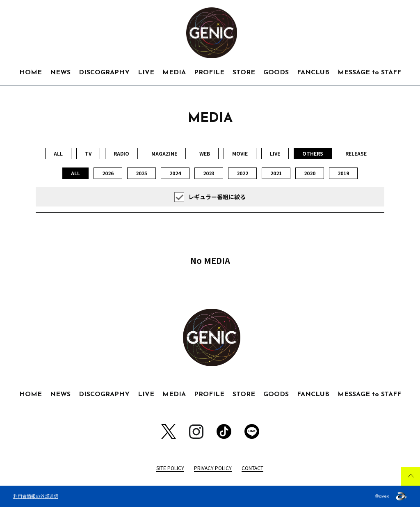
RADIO (121, 153)
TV (88, 153)
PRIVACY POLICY (213, 468)
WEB (205, 153)
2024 (175, 173)
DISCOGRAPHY (104, 73)
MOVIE (240, 153)
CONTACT (252, 468)
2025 (142, 173)
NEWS (60, 73)
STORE (244, 73)
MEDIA (174, 73)
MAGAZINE (164, 153)
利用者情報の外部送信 (36, 496)
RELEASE (356, 153)
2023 (209, 173)
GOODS (276, 73)
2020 (310, 173)
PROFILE (209, 73)
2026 (108, 173)
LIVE (146, 73)
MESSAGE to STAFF (369, 73)
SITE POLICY (170, 468)
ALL (58, 153)
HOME (31, 73)
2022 (242, 173)
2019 (343, 173)
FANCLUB (313, 73)
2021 (276, 173)
